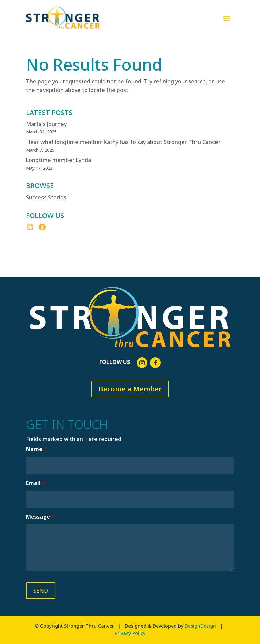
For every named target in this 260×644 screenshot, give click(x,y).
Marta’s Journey (46, 124)
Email (36, 483)
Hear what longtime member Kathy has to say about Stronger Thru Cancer (123, 142)
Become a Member (130, 389)
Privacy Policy (130, 633)
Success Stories (46, 197)
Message (40, 517)
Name (36, 449)
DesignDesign (200, 626)
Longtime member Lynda (59, 160)
